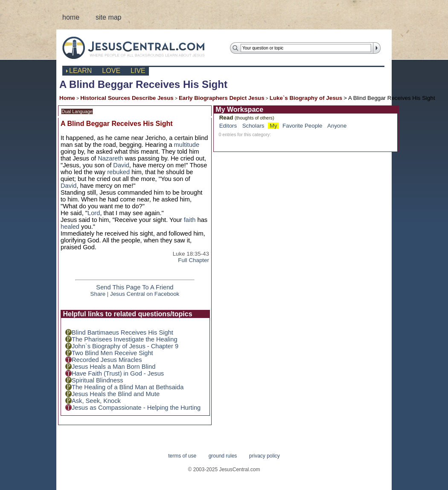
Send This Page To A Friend (135, 287)
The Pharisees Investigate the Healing (125, 339)
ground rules (223, 456)
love (111, 71)
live (138, 71)
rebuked (118, 172)
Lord (94, 213)
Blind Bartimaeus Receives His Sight (122, 332)
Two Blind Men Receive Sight (112, 353)
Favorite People (302, 126)
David (121, 165)
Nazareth (110, 158)
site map (108, 17)
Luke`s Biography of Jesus (306, 98)
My (273, 126)
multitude (187, 145)
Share (98, 294)
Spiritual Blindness (97, 380)
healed (70, 227)
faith (190, 220)
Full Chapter (193, 260)
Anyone (337, 126)
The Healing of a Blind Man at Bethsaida (128, 387)
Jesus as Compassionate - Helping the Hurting (136, 408)
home (71, 17)
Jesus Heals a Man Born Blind (113, 367)
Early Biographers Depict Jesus (222, 98)
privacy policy (265, 456)
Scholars (253, 126)
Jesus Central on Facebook (145, 294)
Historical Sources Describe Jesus (127, 98)
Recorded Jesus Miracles (107, 360)
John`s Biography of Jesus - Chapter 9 (125, 346)
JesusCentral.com (140, 48)
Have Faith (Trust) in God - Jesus (118, 373)
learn (80, 71)
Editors (228, 126)
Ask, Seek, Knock (96, 401)
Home (67, 98)
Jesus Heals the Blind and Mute (116, 394)
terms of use (182, 456)
